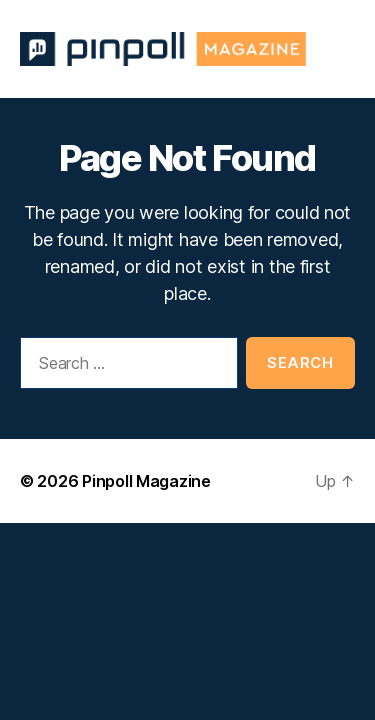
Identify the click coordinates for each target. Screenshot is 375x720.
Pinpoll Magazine (146, 481)
